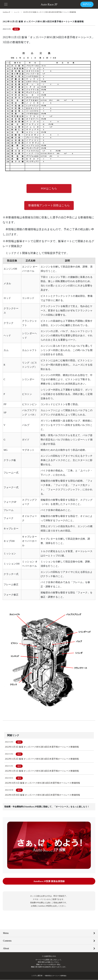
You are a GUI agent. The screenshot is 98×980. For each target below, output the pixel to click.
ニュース (17, 12)
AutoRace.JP (7, 12)
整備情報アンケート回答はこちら (49, 206)
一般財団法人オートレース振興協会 (55, 976)
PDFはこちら (49, 189)
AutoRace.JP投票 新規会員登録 (49, 882)
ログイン (87, 4)
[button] (6, 4)
